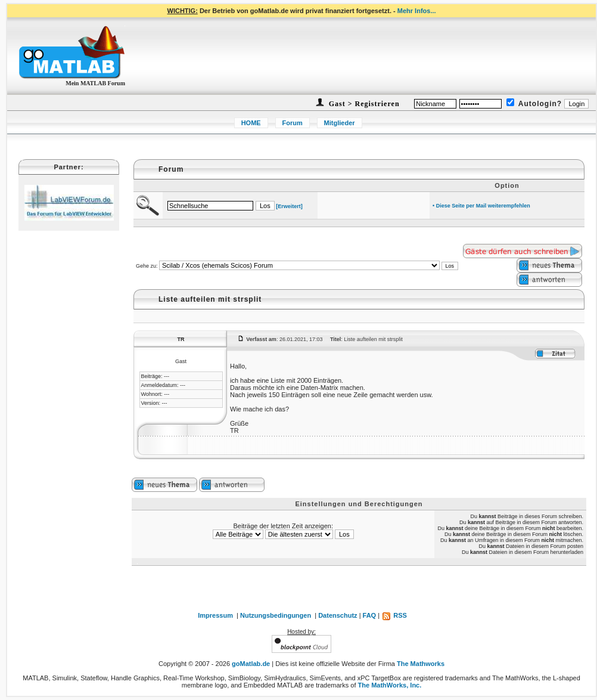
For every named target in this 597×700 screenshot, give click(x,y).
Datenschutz (338, 615)
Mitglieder (340, 123)
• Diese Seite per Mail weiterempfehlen (481, 206)
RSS (394, 615)
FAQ (370, 615)
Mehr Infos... (417, 11)
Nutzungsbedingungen (276, 615)
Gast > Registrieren (363, 104)
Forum (293, 123)
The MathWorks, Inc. (390, 685)
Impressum (215, 615)
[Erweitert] (289, 206)
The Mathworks (421, 664)
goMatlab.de (251, 664)
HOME (251, 123)
